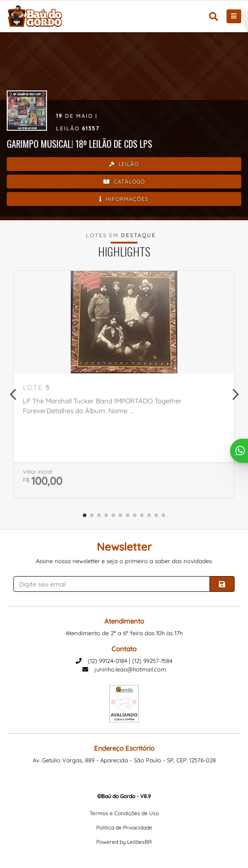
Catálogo (124, 182)
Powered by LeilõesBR (124, 842)
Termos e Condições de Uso (124, 813)
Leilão (124, 164)
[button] (13, 394)
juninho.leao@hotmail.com (124, 669)
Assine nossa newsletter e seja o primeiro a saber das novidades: (124, 561)
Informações (124, 199)
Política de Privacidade (124, 827)
